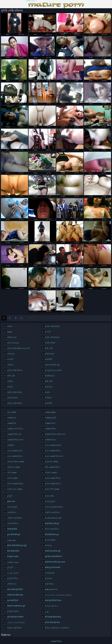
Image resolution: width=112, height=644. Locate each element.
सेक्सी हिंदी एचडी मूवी (52, 524)
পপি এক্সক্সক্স (12, 473)
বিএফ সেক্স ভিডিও (52, 529)
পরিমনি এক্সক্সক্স (51, 473)
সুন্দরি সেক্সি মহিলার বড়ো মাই (18, 348)
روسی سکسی (13, 562)
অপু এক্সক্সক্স (12, 412)
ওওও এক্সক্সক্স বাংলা (15, 451)
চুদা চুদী (10, 568)
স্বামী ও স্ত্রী (49, 348)
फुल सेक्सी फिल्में (13, 600)
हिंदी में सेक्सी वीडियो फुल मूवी (17, 546)
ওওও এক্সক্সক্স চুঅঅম (53, 445)
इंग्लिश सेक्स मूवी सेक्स (52, 622)
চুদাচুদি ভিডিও (13, 578)
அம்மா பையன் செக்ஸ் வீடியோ (59, 595)
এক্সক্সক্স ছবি (12, 423)
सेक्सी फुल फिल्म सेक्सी (52, 568)
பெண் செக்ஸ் (13, 573)
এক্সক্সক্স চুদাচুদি (51, 418)
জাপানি (48, 332)
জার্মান (10, 326)
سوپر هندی (12, 540)
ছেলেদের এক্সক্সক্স (51, 462)
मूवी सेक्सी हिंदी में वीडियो (15, 617)
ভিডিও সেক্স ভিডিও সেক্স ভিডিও (57, 628)
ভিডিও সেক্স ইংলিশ (14, 628)
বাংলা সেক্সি (49, 496)
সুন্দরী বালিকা (50, 343)
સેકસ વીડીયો (50, 540)
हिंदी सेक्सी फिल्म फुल (52, 535)
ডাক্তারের (11, 354)
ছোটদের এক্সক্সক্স (13, 467)
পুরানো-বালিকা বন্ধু (52, 365)
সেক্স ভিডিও (12, 513)
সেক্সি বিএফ (12, 584)
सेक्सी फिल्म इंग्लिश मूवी (53, 551)
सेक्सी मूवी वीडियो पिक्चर (53, 600)
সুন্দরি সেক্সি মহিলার (52, 326)
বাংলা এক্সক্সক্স (12, 478)
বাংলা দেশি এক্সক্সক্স (52, 489)
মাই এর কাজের (13, 343)
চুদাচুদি (10, 496)
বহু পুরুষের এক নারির (53, 370)
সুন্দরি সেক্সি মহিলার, (15, 370)
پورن (47, 611)
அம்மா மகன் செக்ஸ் (16, 622)
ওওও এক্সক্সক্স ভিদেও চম (54, 456)
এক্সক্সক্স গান (12, 418)
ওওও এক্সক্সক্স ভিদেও (15, 456)
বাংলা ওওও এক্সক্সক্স (15, 489)
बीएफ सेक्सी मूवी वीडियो (15, 589)
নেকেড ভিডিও (13, 524)
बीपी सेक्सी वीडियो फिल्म (53, 617)
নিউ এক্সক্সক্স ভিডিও (52, 467)
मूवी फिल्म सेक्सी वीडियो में (53, 557)
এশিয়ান (10, 365)
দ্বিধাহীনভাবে (50, 376)
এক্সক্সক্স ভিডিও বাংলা (15, 440)
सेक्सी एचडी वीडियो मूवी (15, 595)
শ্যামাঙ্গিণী (49, 359)
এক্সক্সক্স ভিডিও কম (14, 434)
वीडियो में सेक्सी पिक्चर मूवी (16, 606)
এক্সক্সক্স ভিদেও (50, 440)
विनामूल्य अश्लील (13, 557)
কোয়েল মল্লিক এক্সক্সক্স (16, 462)
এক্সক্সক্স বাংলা (50, 423)
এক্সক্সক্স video (50, 412)
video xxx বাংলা (51, 589)
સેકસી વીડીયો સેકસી (53, 518)
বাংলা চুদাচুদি (50, 502)
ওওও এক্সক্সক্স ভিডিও (53, 451)
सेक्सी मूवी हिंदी (12, 529)
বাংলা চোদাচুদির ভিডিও (54, 507)
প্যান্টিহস (48, 398)
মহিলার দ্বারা (12, 337)
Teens (10, 332)
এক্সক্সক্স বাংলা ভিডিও (15, 429)
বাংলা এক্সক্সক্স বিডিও (53, 478)
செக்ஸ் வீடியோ (52, 606)
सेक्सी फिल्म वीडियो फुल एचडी (55, 562)
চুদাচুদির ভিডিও (13, 611)
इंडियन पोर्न (11, 502)
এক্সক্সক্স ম (11, 445)
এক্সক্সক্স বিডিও (50, 429)
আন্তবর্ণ (10, 387)
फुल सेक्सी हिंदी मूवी (14, 535)
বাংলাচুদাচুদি (50, 573)
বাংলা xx (48, 546)
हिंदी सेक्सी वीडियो (13, 551)
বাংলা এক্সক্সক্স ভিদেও (53, 484)
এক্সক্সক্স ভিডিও (31, 1)
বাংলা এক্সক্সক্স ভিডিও (15, 484)
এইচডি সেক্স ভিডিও (52, 513)
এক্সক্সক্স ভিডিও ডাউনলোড (55, 434)
